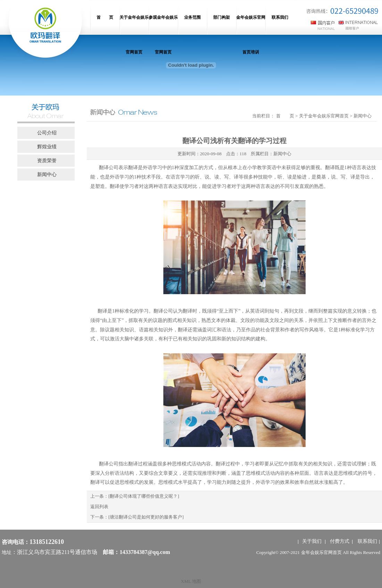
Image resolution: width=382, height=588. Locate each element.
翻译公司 (109, 168)
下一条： (137, 517)
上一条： (135, 496)
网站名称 (45, 31)
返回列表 (99, 507)
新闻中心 (282, 154)
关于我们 (312, 541)
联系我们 (367, 541)
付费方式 (340, 541)
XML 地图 (191, 581)
